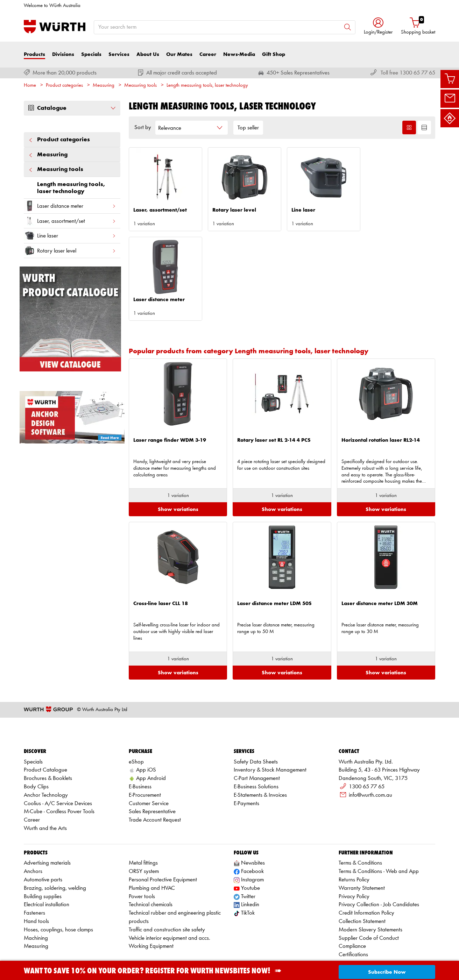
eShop (136, 727)
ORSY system (144, 837)
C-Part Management (257, 744)
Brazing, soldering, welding (55, 853)
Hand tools (36, 887)
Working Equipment (151, 912)
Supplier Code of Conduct (369, 903)
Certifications (353, 920)
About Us (148, 54)
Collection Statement (362, 887)
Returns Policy (354, 845)
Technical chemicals (151, 870)
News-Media (239, 54)
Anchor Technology (46, 760)
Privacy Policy (354, 862)
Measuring (104, 86)
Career (208, 54)
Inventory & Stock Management (270, 735)
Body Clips (36, 752)
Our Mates (179, 54)
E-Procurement (145, 760)
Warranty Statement (362, 853)
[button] (378, 27)
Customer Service (149, 769)
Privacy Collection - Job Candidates (379, 870)
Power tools (142, 862)
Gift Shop (274, 54)
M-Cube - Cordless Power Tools (59, 777)
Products (34, 54)
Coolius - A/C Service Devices (58, 769)
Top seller (248, 128)
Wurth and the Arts (45, 793)
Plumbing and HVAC (152, 853)
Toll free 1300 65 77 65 (408, 73)
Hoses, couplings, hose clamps (58, 895)
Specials (91, 54)
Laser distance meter (70, 206)
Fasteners (34, 878)
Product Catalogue (45, 735)
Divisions (63, 54)
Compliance (352, 912)
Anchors (33, 837)
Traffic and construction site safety (167, 895)
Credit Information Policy (366, 878)
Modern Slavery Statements (370, 895)
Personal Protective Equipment (163, 845)
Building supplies (43, 862)
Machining (36, 903)
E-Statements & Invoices (260, 760)
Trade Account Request (155, 785)
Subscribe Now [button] (387, 972)
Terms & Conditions (360, 828)
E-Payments (246, 769)
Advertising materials (47, 828)
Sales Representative (152, 777)
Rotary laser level (70, 251)
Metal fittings (143, 828)
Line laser (70, 236)
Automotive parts (43, 845)
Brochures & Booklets (48, 744)
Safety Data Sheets (256, 727)
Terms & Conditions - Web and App (379, 837)
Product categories (64, 86)
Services (119, 54)
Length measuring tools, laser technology (207, 86)
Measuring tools (140, 86)
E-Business (140, 752)
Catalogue (72, 108)
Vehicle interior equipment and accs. (170, 903)
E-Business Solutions (256, 752)
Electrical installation (47, 870)
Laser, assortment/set (70, 221)
